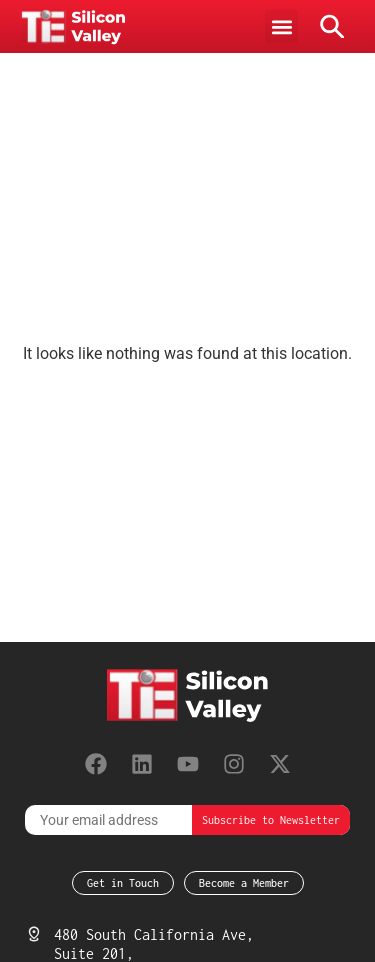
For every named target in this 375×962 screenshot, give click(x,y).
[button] (281, 26)
